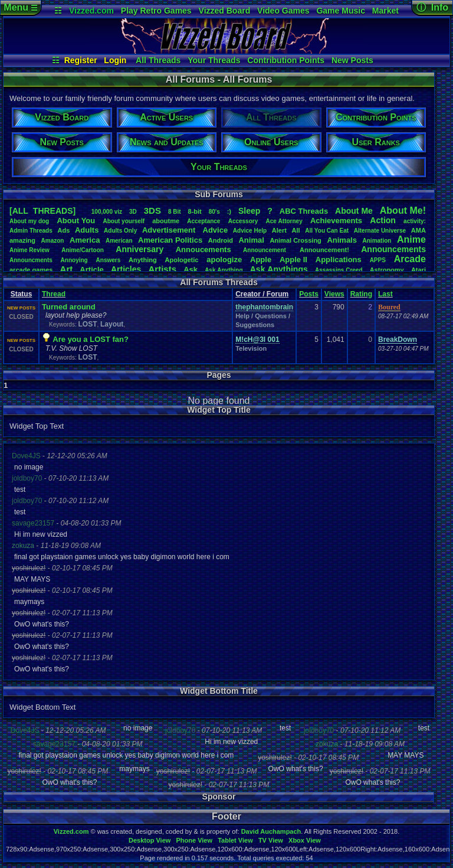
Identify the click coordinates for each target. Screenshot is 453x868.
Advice (216, 230)
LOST (87, 324)
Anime (411, 239)
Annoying (74, 260)
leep (249, 211)
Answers (109, 260)
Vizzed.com (91, 11)
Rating (361, 294)
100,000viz (107, 212)
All (296, 230)
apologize (224, 260)
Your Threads (214, 60)
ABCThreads (304, 211)
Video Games (283, 11)
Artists (162, 269)
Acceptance (203, 221)
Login (115, 60)
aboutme (166, 221)
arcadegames (31, 270)
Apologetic (182, 260)
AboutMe (354, 211)
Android (221, 240)
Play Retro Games (156, 11)
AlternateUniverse (380, 231)
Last (385, 294)
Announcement (265, 250)
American (119, 241)
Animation (377, 241)
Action (383, 220)
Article (91, 270)
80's (214, 212)
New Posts (352, 60)
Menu (20, 7)
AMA (418, 230)
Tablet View (235, 840)
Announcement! (324, 250)
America (85, 240)
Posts (309, 294)
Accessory (243, 221)
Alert (279, 230)
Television (251, 348)
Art (67, 269)
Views (334, 294)
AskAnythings (279, 269)
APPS (378, 260)
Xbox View (305, 840)
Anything (143, 260)
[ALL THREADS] (42, 211)
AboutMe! (403, 211)
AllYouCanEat (327, 231)
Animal (251, 240)
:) (229, 211)
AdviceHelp (250, 231)
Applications (339, 260)
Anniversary (139, 249)
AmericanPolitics (170, 240)
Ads (63, 230)
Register (81, 60)
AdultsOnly (120, 231)
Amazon (53, 241)
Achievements (336, 221)
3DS (152, 211)
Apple (261, 260)
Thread (54, 294)
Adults (87, 230)
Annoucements (203, 249)
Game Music (340, 11)
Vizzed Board (225, 11)
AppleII (293, 260)
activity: (415, 221)
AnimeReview (29, 250)
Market (385, 11)
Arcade (410, 259)
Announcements (393, 249)
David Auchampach (271, 831)
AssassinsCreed (339, 270)
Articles (126, 269)
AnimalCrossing (295, 240)
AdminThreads (31, 231)
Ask (191, 270)
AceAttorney (284, 221)
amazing (22, 240)
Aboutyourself (124, 221)
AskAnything (224, 270)
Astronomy (387, 270)
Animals (342, 240)
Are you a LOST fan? (91, 339)
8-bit (195, 211)
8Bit (175, 212)
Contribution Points (286, 60)
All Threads (158, 60)
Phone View (194, 840)
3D (133, 212)
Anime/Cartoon (83, 250)
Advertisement (170, 230)
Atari (418, 270)
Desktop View (150, 840)
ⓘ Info (432, 7)
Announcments (31, 260)
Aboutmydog (29, 221)
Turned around (69, 307)
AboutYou (76, 221)
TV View (271, 840)
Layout (112, 324)
